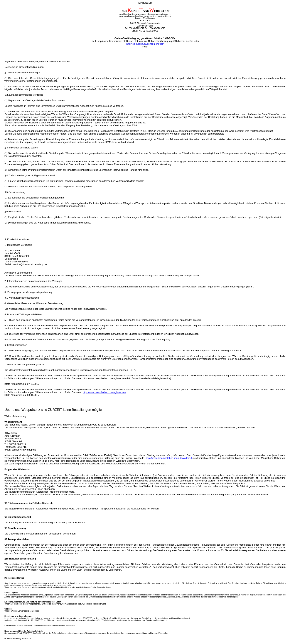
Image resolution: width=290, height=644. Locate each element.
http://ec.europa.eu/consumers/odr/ (145, 44)
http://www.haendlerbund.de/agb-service (104, 392)
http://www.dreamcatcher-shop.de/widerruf (169, 458)
